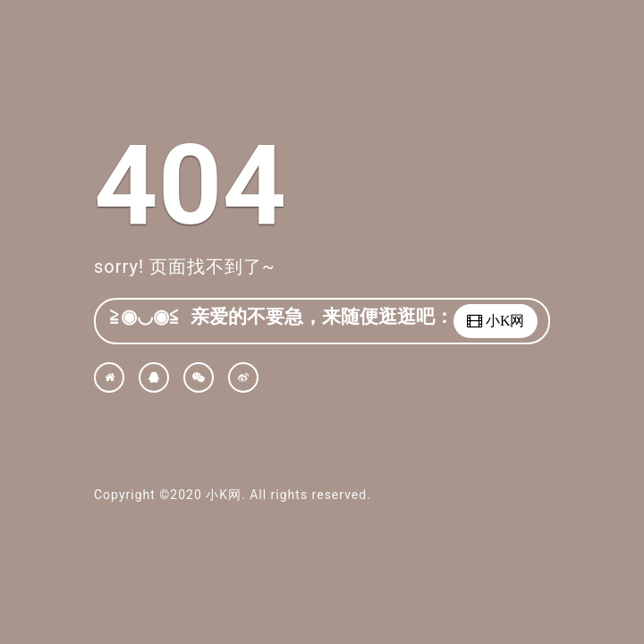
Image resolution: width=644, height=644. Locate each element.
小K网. (225, 495)
